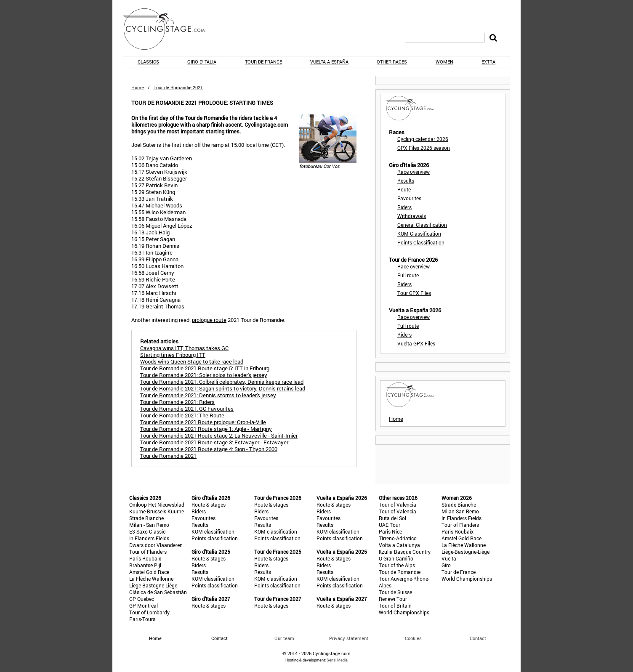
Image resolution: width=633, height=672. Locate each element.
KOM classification (213, 531)
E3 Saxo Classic (147, 531)
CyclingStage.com (169, 29)
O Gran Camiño (396, 558)
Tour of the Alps (397, 565)
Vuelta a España (329, 62)
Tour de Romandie (400, 572)
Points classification (215, 538)
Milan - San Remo (149, 525)
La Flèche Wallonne (151, 579)
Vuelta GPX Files (416, 343)
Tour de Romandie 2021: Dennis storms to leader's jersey (208, 395)
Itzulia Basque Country (405, 552)
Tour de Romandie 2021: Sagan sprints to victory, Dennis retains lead (223, 388)
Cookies (413, 638)
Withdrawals (412, 216)
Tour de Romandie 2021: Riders (177, 402)
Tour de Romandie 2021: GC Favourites (187, 409)
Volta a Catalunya (399, 545)
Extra (488, 62)
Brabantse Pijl (145, 565)
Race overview (414, 172)
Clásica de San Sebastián (158, 592)
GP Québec (142, 599)
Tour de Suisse (395, 592)
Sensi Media (337, 660)
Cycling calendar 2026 (423, 139)
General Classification (422, 225)
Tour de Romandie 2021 (168, 456)
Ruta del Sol (392, 518)
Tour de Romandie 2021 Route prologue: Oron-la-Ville (203, 422)
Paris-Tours (142, 619)
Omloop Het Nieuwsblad (157, 505)
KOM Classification (419, 234)
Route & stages (209, 505)
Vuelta (449, 558)
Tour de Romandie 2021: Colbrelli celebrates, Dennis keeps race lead (222, 382)
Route (404, 189)
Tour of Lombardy (149, 612)
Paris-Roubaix (145, 558)
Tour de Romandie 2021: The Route (182, 415)
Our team (284, 638)
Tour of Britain (395, 606)
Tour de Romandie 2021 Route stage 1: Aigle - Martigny (206, 429)
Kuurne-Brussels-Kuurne (157, 511)
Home (138, 87)
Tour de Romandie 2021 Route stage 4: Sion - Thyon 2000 (209, 449)
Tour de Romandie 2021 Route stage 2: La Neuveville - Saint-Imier (219, 436)
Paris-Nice (390, 531)
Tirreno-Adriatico (398, 538)
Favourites (409, 198)
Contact (478, 638)
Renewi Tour (393, 599)
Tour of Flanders (148, 552)
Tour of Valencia (398, 505)
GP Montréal (144, 606)
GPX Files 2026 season (424, 148)
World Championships (404, 612)
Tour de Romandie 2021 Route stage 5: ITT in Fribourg (205, 368)
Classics (148, 62)
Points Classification (421, 242)
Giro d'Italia (202, 62)
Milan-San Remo (460, 511)
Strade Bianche (146, 518)
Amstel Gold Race (149, 572)
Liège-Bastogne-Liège (153, 585)
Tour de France (263, 62)
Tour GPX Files (414, 293)
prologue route (209, 320)
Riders (404, 207)
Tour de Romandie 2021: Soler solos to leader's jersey (204, 375)
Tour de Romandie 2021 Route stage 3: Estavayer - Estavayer (214, 442)
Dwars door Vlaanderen (156, 545)
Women (444, 62)
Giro (446, 565)
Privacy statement (349, 638)
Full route (408, 275)
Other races (392, 62)
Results (406, 181)
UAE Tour (390, 525)
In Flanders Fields (149, 538)
